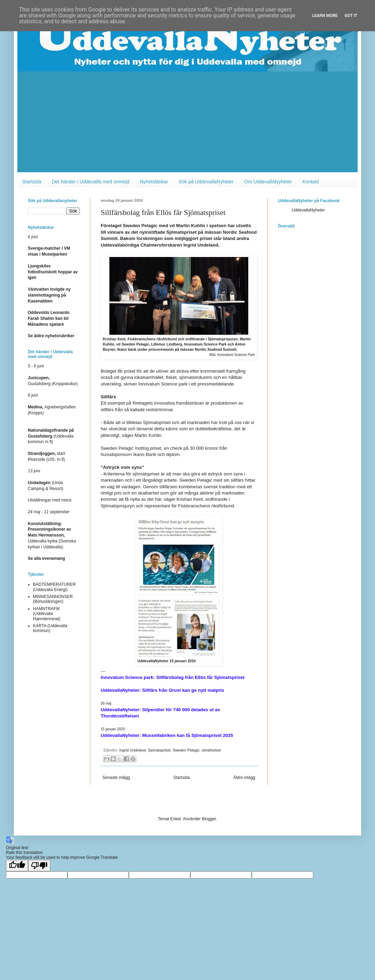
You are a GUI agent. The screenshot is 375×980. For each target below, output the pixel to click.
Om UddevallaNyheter (268, 182)
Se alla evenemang (46, 558)
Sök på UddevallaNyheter (206, 182)
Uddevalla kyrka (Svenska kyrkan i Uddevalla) (52, 535)
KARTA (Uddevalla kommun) (50, 628)
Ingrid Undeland (133, 750)
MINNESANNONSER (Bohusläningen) (53, 599)
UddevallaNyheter (308, 210)
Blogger (209, 819)
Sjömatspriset (159, 750)
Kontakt (311, 182)
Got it (351, 16)
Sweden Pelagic (186, 750)
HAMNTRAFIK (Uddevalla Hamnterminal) (47, 614)
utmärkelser (211, 750)
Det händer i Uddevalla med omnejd (90, 182)
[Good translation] (17, 866)
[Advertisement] (187, 124)
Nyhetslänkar (154, 182)
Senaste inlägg (116, 778)
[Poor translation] (39, 866)
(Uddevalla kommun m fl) (51, 436)
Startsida (32, 182)
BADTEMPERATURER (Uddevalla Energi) (54, 587)
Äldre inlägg (244, 778)
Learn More (325, 16)
